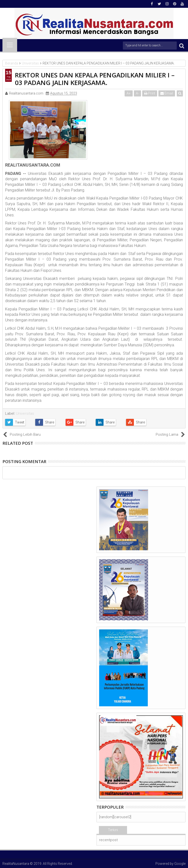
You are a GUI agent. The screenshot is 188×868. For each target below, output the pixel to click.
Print (150, 93)
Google (180, 864)
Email (167, 93)
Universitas (25, 413)
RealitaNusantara (16, 864)
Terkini (113, 830)
